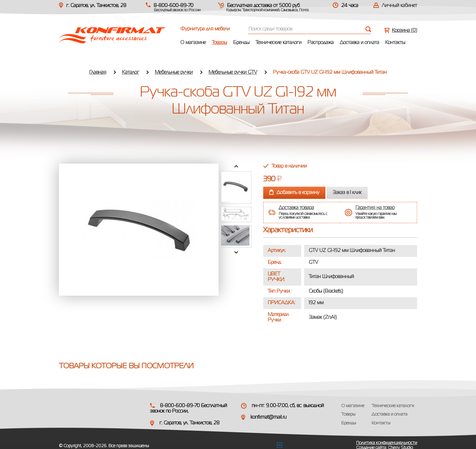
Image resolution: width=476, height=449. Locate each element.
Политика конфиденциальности (387, 443)
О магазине (193, 43)
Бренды (241, 43)
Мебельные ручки (174, 73)
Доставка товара (296, 208)
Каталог (131, 73)
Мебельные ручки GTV (233, 73)
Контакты (395, 43)
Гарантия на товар (375, 208)
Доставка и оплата (359, 43)
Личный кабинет (399, 6)
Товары (219, 43)
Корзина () (405, 31)
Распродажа (321, 43)
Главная (98, 73)
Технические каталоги (279, 43)
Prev (236, 166)
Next (236, 252)
